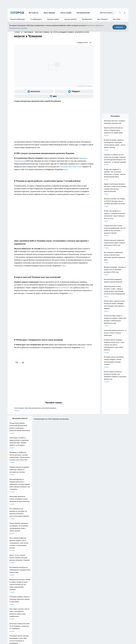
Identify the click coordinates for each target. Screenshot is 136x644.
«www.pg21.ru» (21, 590)
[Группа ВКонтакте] (34, 92)
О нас (33, 581)
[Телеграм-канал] (74, 92)
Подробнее (57, 614)
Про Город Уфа (60, 570)
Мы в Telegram (103, 19)
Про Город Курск (28, 570)
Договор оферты (36, 584)
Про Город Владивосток (30, 574)
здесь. (66, 169)
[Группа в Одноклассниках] (95, 571)
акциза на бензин (62, 288)
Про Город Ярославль (13, 570)
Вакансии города (53, 19)
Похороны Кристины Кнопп (71, 167)
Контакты (58, 581)
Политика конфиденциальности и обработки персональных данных (25, 617)
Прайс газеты (11, 586)
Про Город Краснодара (46, 574)
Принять (120, 27)
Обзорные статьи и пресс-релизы (64, 584)
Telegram (10, 581)
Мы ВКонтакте (87, 19)
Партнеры (58, 586)
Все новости (34, 13)
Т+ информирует (36, 19)
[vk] (17, 363)
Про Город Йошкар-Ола (46, 568)
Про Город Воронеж (61, 568)
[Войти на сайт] (125, 13)
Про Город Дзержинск (13, 574)
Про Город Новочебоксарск (15, 568)
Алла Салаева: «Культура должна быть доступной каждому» (54, 409)
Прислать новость (106, 13)
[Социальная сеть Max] (54, 96)
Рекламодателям (83, 13)
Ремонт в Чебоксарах (18, 19)
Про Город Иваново (78, 568)
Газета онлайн (66, 13)
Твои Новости (27, 568)
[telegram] (24, 363)
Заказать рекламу (71, 19)
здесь (87, 194)
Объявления (11, 584)
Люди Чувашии (49, 13)
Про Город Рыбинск (45, 570)
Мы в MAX (117, 19)
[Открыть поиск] (120, 13)
